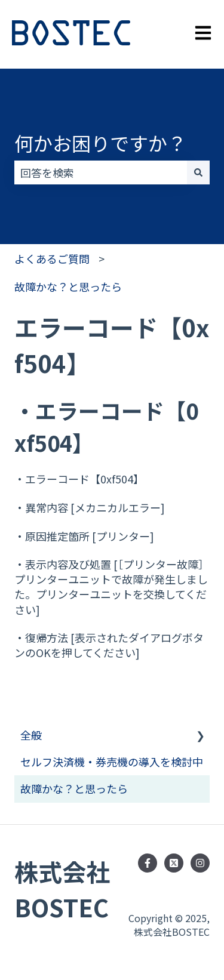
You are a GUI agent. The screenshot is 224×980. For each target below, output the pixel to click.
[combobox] (101, 173)
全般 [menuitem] (31, 735)
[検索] (198, 173)
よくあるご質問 (52, 258)
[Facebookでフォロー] (148, 863)
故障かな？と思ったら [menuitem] (74, 788)
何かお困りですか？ (100, 143)
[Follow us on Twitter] (174, 863)
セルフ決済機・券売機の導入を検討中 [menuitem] (112, 762)
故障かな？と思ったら (68, 286)
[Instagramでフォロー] (200, 863)
